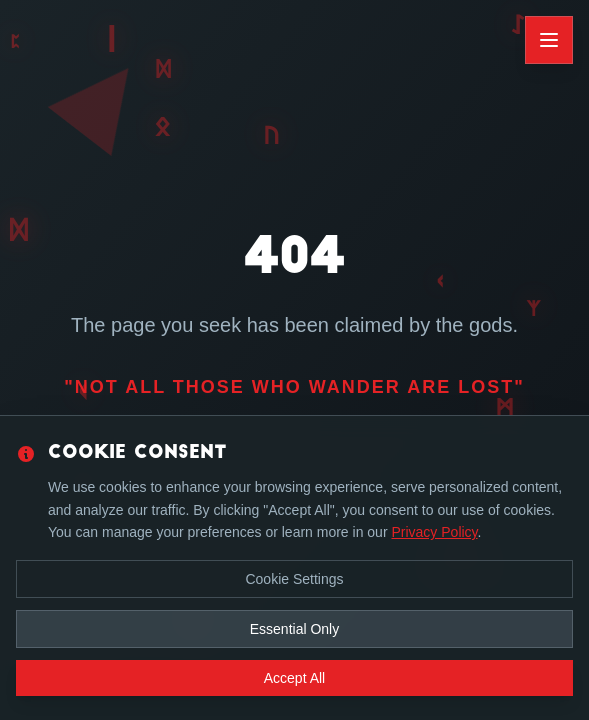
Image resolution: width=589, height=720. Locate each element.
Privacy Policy (434, 532)
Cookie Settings (294, 579)
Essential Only (294, 629)
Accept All (294, 678)
